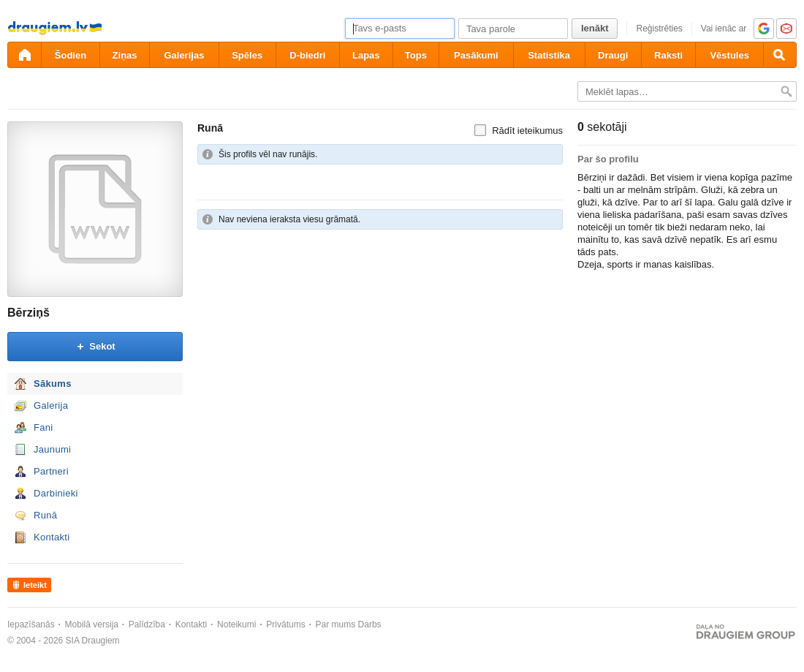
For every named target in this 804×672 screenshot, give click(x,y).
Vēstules (729, 55)
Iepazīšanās (31, 624)
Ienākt (595, 28)
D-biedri (307, 55)
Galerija (51, 405)
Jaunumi (52, 449)
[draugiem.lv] (24, 55)
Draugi (613, 55)
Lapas (366, 55)
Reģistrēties (659, 29)
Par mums (336, 624)
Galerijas (184, 55)
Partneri (51, 471)
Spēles (247, 55)
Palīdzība (147, 624)
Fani (43, 427)
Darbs (370, 624)
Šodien (71, 55)
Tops (416, 55)
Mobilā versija (92, 624)
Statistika (549, 55)
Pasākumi (476, 55)
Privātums (285, 624)
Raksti (668, 55)
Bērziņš (29, 313)
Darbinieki (56, 493)
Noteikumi (236, 624)
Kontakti (52, 537)
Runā (45, 515)
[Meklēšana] (780, 55)
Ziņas (125, 55)
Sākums (53, 384)
